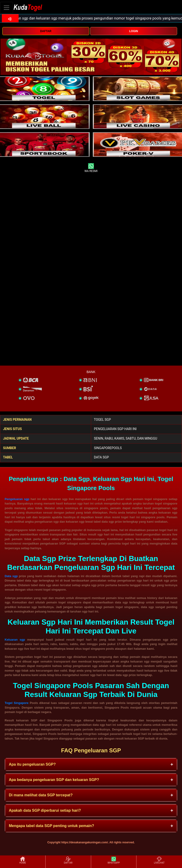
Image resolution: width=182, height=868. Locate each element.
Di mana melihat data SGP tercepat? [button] (41, 795)
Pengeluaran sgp (17, 499)
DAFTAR (46, 31)
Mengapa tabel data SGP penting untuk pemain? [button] (51, 826)
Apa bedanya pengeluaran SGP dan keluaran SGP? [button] (54, 780)
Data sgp (11, 576)
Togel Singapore (17, 703)
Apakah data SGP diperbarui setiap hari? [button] (45, 810)
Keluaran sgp (15, 640)
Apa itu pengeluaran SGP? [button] (32, 764)
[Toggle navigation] (7, 8)
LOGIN (134, 31)
